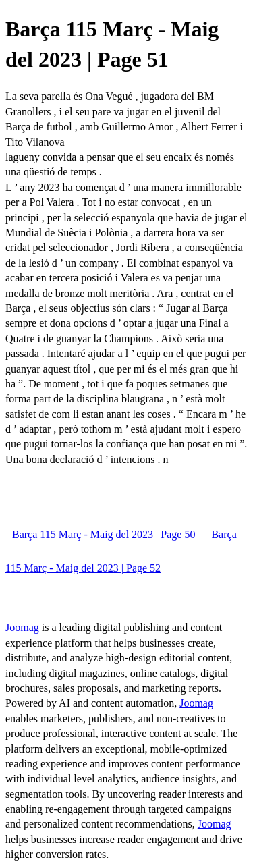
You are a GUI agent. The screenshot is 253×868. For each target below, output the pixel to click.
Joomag (24, 627)
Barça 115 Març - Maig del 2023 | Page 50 (104, 534)
